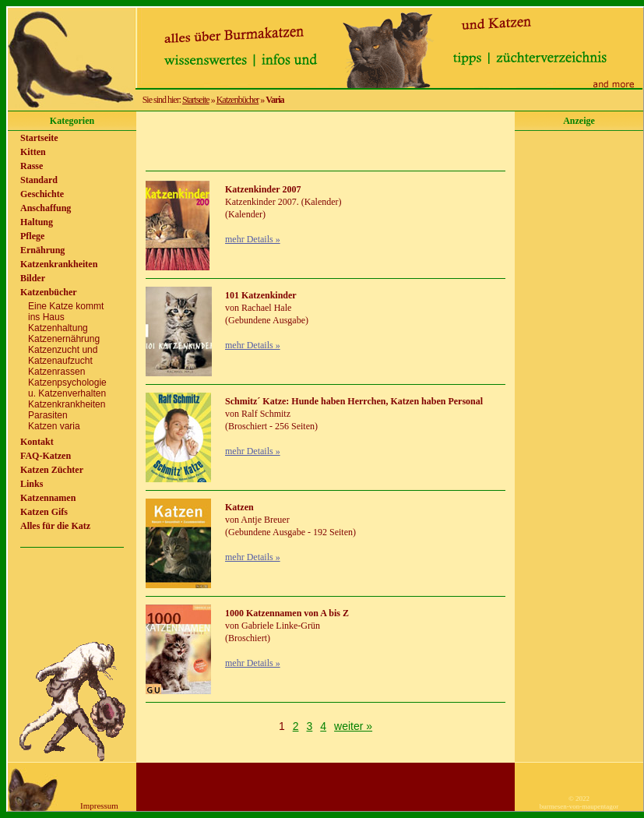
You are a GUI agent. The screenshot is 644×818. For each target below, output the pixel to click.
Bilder (33, 278)
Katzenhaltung (58, 328)
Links (32, 484)
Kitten (33, 152)
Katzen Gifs (44, 512)
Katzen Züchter (52, 470)
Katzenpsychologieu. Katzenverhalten (67, 388)
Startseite (196, 100)
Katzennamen (48, 498)
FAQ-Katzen (46, 456)
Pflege (32, 236)
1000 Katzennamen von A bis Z (287, 613)
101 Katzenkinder (261, 295)
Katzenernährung (64, 339)
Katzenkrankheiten (59, 264)
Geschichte (42, 194)
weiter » (353, 726)
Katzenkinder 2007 (263, 189)
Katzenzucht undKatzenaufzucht (63, 355)
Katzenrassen (56, 372)
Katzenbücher (238, 100)
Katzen (239, 507)
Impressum (99, 806)
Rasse (32, 166)
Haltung (37, 222)
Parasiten (48, 415)
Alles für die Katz (55, 526)
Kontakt (37, 442)
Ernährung (42, 250)
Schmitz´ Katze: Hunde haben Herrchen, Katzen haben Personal (354, 401)
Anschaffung (46, 208)
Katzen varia (54, 426)
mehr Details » (253, 239)
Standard (39, 180)
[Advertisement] (326, 141)
